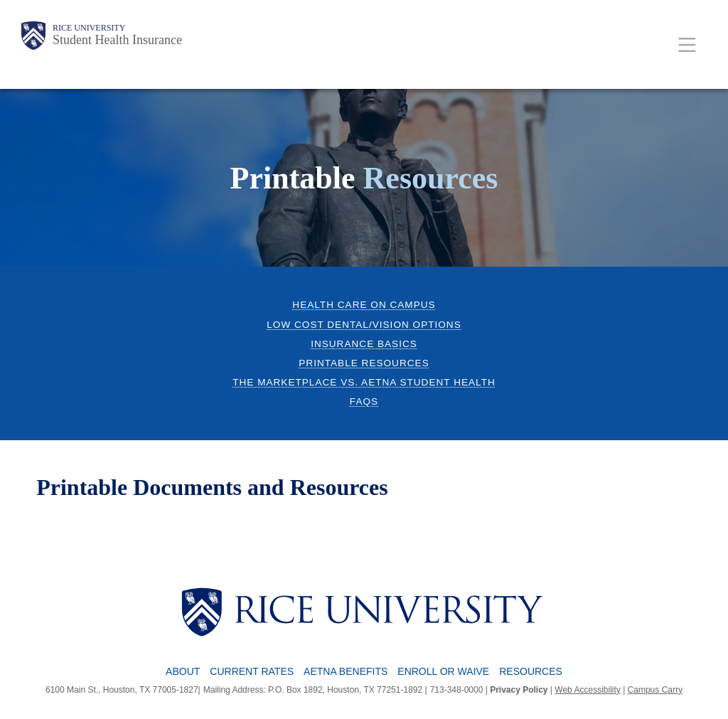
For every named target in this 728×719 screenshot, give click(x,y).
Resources (531, 671)
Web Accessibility (587, 690)
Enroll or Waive (443, 671)
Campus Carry (655, 690)
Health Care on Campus (364, 305)
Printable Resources (364, 363)
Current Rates (252, 671)
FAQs (364, 401)
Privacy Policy (519, 690)
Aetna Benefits (346, 671)
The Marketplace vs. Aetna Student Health (364, 382)
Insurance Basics (364, 344)
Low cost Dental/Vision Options (364, 325)
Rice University (89, 28)
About (183, 671)
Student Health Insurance (117, 40)
